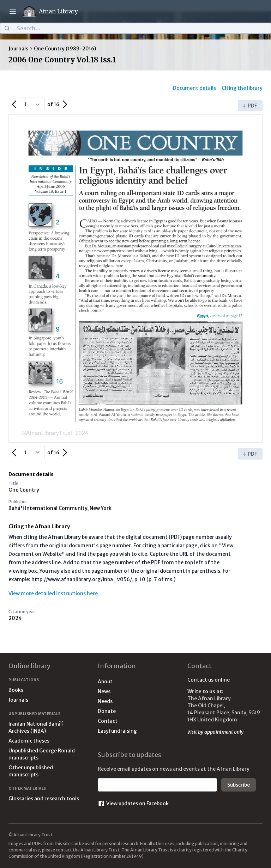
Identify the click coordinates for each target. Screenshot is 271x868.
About (105, 682)
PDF (249, 106)
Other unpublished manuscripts (31, 771)
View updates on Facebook (133, 804)
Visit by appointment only (215, 732)
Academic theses (29, 741)
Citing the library (242, 88)
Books (16, 690)
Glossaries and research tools (44, 799)
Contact (108, 721)
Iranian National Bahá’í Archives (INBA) (36, 727)
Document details (194, 88)
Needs (105, 701)
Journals (18, 49)
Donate (107, 711)
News (104, 691)
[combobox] (135, 28)
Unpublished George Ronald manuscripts (42, 754)
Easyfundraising (117, 731)
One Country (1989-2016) (65, 49)
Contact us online (209, 680)
